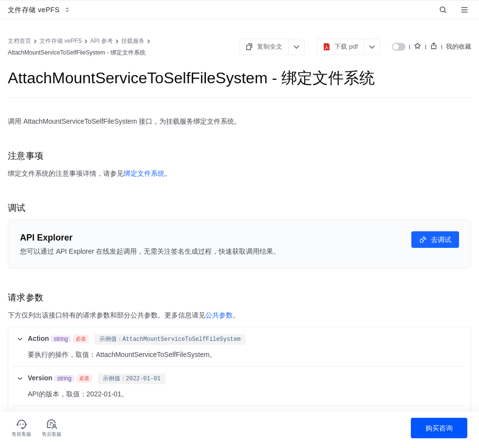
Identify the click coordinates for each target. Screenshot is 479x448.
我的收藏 (459, 47)
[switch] (399, 47)
